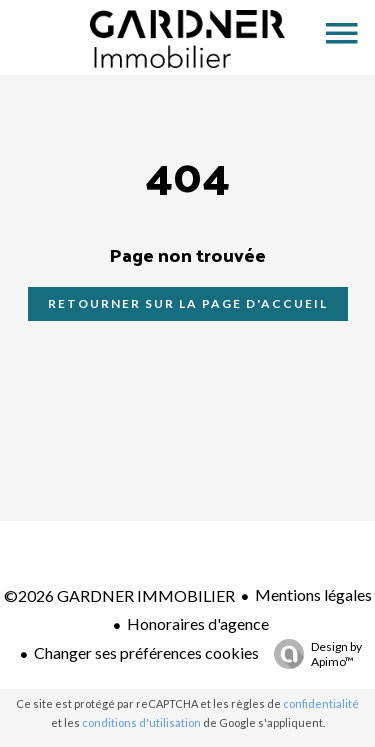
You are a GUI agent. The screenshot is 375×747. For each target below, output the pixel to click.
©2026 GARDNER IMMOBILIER (119, 595)
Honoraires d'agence (198, 623)
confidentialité (321, 703)
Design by (313, 654)
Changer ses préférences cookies (146, 652)
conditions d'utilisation (141, 722)
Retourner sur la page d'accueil (188, 303)
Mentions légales (313, 594)
